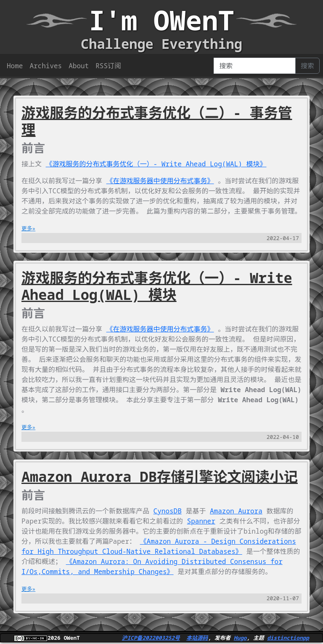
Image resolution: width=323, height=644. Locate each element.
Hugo (240, 638)
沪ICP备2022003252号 (151, 638)
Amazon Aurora (236, 511)
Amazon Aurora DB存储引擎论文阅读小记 (160, 476)
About (79, 66)
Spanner (201, 521)
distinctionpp (288, 638)
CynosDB (168, 511)
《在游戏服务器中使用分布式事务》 (160, 181)
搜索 (307, 66)
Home (15, 66)
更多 (27, 228)
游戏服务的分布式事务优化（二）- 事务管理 (157, 121)
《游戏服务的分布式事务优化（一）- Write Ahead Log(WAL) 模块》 (156, 164)
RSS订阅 (108, 66)
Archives (46, 66)
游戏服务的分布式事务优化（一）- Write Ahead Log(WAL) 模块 (157, 286)
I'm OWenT (161, 20)
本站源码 (197, 638)
